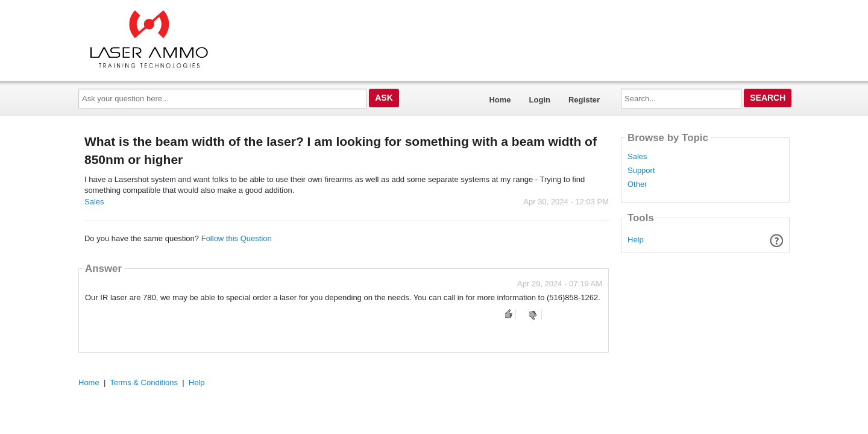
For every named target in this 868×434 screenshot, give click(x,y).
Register (584, 100)
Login (540, 100)
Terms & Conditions (144, 382)
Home (500, 100)
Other (637, 184)
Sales (94, 202)
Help (636, 240)
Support (641, 171)
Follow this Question (237, 238)
